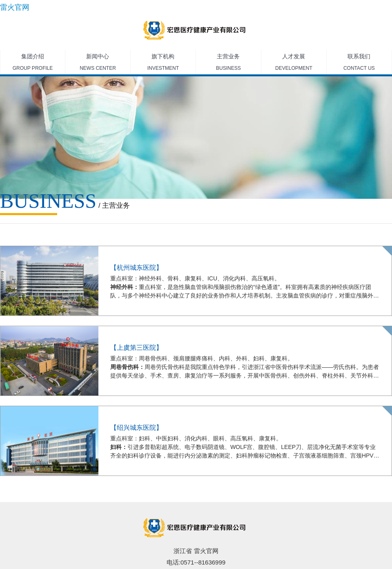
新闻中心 (98, 64)
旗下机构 (163, 64)
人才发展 (294, 64)
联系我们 (359, 64)
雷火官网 (15, 7)
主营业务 (228, 64)
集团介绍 (33, 64)
